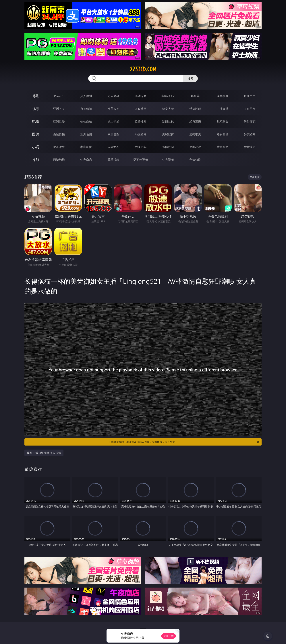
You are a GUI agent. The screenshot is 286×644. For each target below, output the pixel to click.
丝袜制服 (195, 109)
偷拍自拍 (86, 121)
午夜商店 (86, 160)
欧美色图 (113, 134)
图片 (36, 134)
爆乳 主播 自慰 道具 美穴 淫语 (44, 453)
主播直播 (223, 109)
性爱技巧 (250, 147)
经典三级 (195, 121)
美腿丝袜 (168, 134)
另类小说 (195, 147)
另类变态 (250, 121)
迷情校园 (168, 147)
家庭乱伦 (86, 147)
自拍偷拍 (86, 109)
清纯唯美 (195, 134)
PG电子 (59, 96)
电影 (36, 121)
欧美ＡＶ (113, 109)
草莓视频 (113, 160)
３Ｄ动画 (141, 109)
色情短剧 (195, 160)
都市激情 (59, 147)
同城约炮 (59, 160)
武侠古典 (141, 147)
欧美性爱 (141, 121)
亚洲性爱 (59, 121)
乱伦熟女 (223, 121)
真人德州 (86, 96)
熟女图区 (223, 134)
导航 (36, 160)
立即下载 (169, 636)
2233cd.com (143, 69)
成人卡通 (113, 121)
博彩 (36, 96)
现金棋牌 (223, 96)
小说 (36, 147)
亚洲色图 (86, 134)
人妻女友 (113, 147)
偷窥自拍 (59, 134)
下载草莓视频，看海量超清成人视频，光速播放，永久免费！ (184, 442)
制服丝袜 (168, 121)
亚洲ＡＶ (59, 109)
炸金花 (195, 96)
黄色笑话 (223, 147)
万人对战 (113, 96)
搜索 (190, 78)
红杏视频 (168, 160)
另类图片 (250, 134)
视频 (36, 109)
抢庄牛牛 (250, 96)
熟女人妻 (168, 109)
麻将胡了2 (168, 96)
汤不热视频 (141, 160)
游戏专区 (141, 96)
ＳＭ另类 (250, 109)
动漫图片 (141, 134)
